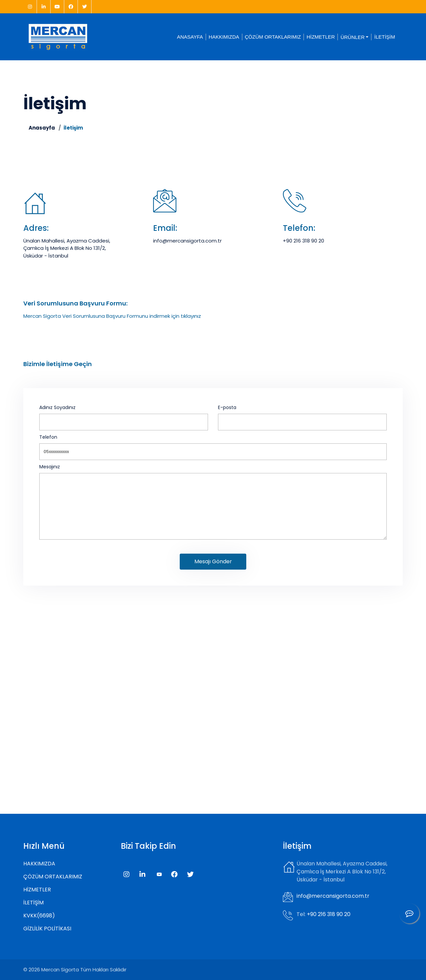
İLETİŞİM (385, 37)
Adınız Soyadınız (57, 407)
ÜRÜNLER (353, 37)
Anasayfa (42, 128)
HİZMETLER (321, 37)
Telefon (48, 437)
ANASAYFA (190, 37)
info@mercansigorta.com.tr (187, 241)
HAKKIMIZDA (224, 37)
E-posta (227, 407)
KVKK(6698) (39, 916)
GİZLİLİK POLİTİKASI (47, 929)
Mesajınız (50, 467)
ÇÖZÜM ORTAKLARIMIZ (273, 37)
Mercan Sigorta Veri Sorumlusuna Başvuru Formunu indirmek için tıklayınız (112, 316)
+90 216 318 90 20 (304, 241)
